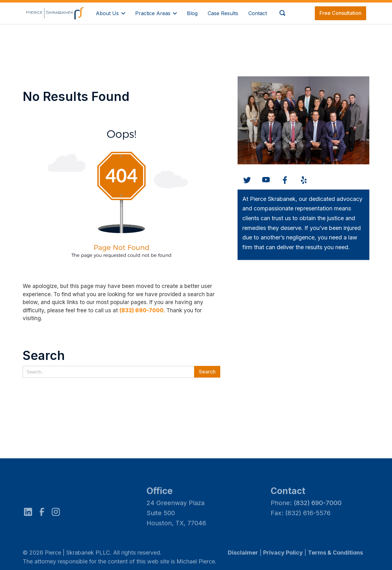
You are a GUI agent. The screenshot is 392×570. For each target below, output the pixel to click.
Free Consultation (340, 13)
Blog (192, 13)
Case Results (223, 13)
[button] (110, 13)
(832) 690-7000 (141, 310)
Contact (258, 13)
